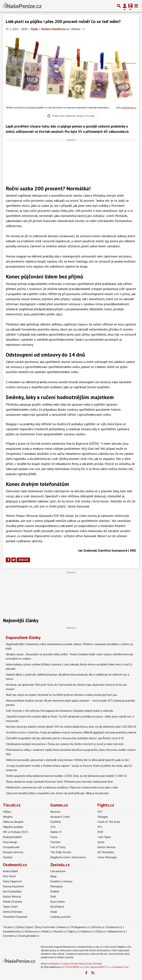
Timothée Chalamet (15, 917)
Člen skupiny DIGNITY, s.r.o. (98, 967)
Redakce (55, 964)
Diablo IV (56, 832)
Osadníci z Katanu (61, 881)
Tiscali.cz (12, 805)
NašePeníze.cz (129, 108)
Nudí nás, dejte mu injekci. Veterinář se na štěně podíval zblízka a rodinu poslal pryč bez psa (61, 695)
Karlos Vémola (106, 847)
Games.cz (59, 805)
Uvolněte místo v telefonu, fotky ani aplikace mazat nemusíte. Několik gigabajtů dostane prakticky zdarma (71, 732)
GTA (53, 827)
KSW (100, 832)
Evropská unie (11, 847)
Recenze (55, 812)
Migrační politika (13, 827)
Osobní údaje (78, 964)
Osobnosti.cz (15, 865)
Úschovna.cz (32, 931)
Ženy (38, 927)
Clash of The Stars (109, 822)
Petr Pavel (9, 876)
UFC (100, 812)
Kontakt (98, 964)
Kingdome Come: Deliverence (68, 857)
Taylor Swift (10, 907)
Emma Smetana (13, 912)
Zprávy (20, 927)
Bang (53, 876)
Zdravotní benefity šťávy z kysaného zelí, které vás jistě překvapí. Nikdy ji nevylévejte (57, 793)
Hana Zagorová (12, 881)
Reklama (45, 964)
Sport (30, 927)
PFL (100, 827)
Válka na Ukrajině (13, 822)
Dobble (55, 891)
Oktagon (103, 817)
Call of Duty (58, 847)
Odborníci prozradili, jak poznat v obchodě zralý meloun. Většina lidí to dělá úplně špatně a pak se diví (67, 760)
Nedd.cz (47, 931)
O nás (126, 967)
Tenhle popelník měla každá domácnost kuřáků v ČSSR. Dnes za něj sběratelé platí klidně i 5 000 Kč (66, 776)
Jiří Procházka (106, 852)
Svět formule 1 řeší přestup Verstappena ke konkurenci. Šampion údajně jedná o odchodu (59, 711)
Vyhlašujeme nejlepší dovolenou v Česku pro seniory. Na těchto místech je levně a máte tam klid (65, 744)
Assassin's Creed (60, 817)
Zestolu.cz (60, 865)
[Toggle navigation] (136, 6)
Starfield (56, 822)
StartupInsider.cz (29, 936)
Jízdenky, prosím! (61, 917)
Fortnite (55, 842)
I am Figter (104, 837)
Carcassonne (58, 871)
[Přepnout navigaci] (125, 6)
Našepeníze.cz (116, 931)
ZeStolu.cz (98, 927)
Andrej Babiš (10, 871)
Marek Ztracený (12, 901)
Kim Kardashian (12, 891)
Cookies (65, 964)
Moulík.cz (60, 931)
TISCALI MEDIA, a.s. (74, 967)
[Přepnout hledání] (119, 6)
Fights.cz (106, 805)
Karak (54, 912)
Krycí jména (57, 901)
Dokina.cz (86, 931)
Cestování (49, 927)
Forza (54, 837)
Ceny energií (10, 842)
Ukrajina (8, 817)
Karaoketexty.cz (13, 931)
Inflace (7, 812)
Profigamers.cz (80, 927)
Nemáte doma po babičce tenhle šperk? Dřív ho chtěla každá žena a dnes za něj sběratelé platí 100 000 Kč (71, 727)
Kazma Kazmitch (13, 886)
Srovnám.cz (10, 936)
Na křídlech (57, 907)
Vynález (8, 857)
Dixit (53, 896)
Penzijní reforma (13, 852)
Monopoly (56, 886)
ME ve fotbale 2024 (15, 832)
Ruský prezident (12, 837)
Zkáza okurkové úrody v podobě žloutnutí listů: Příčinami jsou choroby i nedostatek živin (59, 782)
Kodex (89, 964)
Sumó (101, 842)
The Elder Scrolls (61, 852)
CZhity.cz (100, 931)
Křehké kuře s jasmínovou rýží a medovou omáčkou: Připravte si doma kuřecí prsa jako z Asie (62, 787)
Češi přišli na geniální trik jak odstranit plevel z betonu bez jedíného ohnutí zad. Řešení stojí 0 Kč (65, 738)
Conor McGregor (107, 857)
